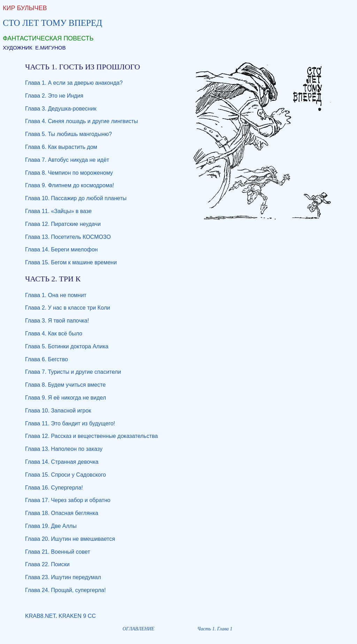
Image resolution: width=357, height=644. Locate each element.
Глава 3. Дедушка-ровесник (61, 109)
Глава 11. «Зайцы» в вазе (58, 211)
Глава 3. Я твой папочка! (57, 321)
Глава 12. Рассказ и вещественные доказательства (92, 436)
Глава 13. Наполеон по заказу (64, 449)
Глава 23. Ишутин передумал (63, 577)
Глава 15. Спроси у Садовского (66, 475)
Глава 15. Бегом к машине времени (71, 262)
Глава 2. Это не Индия (54, 96)
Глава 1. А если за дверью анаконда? (74, 83)
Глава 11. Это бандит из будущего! (70, 423)
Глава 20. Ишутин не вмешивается (70, 539)
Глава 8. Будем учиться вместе (65, 385)
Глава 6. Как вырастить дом (61, 147)
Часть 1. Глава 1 (215, 629)
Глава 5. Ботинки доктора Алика (67, 346)
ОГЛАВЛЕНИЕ (139, 629)
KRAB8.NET (40, 616)
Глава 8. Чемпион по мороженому (69, 173)
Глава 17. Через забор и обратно (68, 500)
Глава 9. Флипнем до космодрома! (70, 185)
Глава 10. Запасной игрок (58, 411)
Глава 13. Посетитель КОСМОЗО (68, 237)
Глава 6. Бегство (47, 359)
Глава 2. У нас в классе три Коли (68, 308)
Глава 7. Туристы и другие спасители (73, 372)
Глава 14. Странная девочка (62, 462)
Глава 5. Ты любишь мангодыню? (69, 134)
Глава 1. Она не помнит (56, 295)
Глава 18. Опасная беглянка (62, 513)
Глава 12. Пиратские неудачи (63, 224)
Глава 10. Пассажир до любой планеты (76, 198)
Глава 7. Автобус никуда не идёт (67, 160)
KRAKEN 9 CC (77, 616)
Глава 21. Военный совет (58, 552)
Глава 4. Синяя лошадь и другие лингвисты (82, 121)
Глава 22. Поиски (47, 564)
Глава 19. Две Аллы (51, 526)
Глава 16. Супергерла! (54, 488)
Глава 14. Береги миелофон (61, 249)
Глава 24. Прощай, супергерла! (65, 590)
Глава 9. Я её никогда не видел (66, 398)
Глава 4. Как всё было (54, 334)
